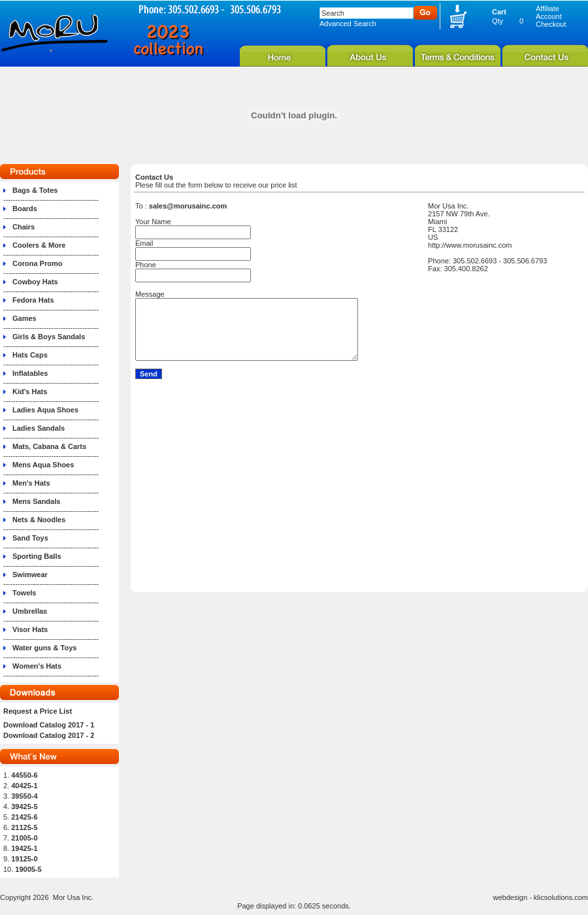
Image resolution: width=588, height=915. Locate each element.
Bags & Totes (35, 190)
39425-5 (24, 807)
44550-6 (24, 775)
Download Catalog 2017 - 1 (49, 725)
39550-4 (24, 796)
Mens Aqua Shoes (43, 465)
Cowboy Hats (35, 282)
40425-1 (24, 786)
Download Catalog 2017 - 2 (49, 735)
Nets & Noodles (39, 520)
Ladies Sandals (39, 428)
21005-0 (24, 838)
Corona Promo (37, 263)
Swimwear (30, 574)
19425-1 (24, 848)
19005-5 (28, 869)
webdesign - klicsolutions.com (540, 897)
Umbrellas (30, 611)
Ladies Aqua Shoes (45, 410)
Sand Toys (30, 538)
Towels (24, 593)
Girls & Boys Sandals (49, 337)
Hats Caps (30, 355)
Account (549, 16)
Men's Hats (31, 483)
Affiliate (547, 8)
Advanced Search (348, 24)
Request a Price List (38, 711)
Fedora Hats (33, 300)
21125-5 (24, 827)
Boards (25, 208)
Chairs (24, 227)
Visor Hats (30, 629)
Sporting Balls (37, 556)
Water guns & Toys (44, 648)
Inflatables (30, 373)
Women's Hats (37, 666)
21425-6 (24, 817)
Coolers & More (39, 245)
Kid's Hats (30, 391)
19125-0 (24, 859)
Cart (499, 12)
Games (24, 318)
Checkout (551, 24)
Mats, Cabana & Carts (49, 446)
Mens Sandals (36, 501)
